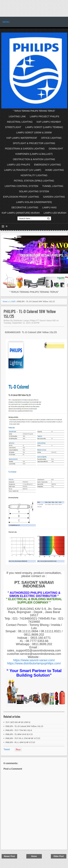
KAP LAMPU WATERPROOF (22, 138)
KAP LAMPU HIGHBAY (49, 122)
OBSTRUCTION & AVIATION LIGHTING (34, 159)
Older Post (59, 856)
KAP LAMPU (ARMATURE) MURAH (21, 213)
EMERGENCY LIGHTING (48, 165)
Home (5, 301)
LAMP (12, 301)
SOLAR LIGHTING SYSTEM (34, 191)
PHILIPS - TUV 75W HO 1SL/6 (19, 730)
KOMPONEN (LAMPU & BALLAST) (34, 154)
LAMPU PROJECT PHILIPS (45, 116)
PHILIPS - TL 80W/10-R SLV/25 (19, 734)
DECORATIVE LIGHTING (25, 207)
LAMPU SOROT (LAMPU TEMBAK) (44, 127)
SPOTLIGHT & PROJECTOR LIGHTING (34, 143)
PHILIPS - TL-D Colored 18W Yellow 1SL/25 (30, 314)
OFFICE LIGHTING (51, 138)
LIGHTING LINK (17, 116)
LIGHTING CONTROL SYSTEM (21, 186)
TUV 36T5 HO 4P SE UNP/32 (18, 722)
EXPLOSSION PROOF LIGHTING (21, 197)
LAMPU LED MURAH (55, 213)
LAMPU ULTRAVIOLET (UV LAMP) (22, 170)
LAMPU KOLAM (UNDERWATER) (34, 202)
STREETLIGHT (13, 127)
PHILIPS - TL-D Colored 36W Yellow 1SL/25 (24, 726)
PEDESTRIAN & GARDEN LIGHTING (25, 149)
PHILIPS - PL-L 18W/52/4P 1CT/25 (20, 742)
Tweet (7, 749)
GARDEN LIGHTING (54, 197)
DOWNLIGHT (56, 149)
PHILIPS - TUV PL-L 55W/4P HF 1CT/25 (23, 738)
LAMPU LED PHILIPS (19, 165)
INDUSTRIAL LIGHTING (20, 122)
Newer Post (9, 856)
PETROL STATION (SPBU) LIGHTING (34, 181)
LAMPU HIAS (49, 207)
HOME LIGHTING (55, 170)
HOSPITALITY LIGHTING (34, 175)
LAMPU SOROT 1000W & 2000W (34, 133)
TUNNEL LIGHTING (53, 186)
